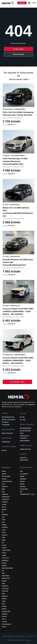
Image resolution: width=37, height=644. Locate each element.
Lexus (4, 553)
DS (3, 512)
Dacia (4, 507)
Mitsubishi (6, 576)
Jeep (3, 538)
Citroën (5, 502)
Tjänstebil (6, 425)
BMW (3, 489)
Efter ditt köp (31, 636)
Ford (4, 520)
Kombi (22, 476)
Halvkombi (24, 474)
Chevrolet (6, 497)
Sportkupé (24, 489)
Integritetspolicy (7, 636)
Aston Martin (7, 481)
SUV (21, 492)
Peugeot (5, 586)
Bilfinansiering (26, 428)
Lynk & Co (5, 558)
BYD (3, 492)
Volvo (4, 627)
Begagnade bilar (8, 417)
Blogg (4, 450)
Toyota (4, 622)
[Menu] (29, 3)
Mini (3, 573)
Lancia (4, 548)
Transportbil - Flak (27, 494)
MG (3, 571)
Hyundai (5, 527)
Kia (3, 543)
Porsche (5, 591)
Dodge (4, 510)
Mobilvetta (6, 578)
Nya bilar (5, 422)
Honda (4, 525)
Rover (4, 599)
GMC (3, 522)
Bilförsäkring (25, 431)
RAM (3, 594)
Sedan (22, 484)
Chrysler (5, 499)
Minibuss (23, 479)
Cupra (4, 504)
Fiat (3, 517)
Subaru (5, 614)
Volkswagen (6, 624)
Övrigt (22, 481)
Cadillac (5, 494)
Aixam (4, 474)
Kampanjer (22, 3)
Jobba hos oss (25, 449)
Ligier (4, 555)
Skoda (4, 606)
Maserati (5, 560)
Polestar (5, 588)
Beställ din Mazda (9, 420)
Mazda (4, 566)
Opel (4, 583)
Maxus (4, 563)
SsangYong (6, 611)
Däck (22, 433)
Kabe (4, 540)
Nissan (4, 581)
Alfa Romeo (6, 476)
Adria (4, 471)
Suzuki (4, 617)
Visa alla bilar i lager (18, 79)
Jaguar (5, 535)
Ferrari (5, 515)
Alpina (4, 479)
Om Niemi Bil (6, 442)
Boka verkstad (7, 433)
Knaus (4, 545)
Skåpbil (23, 487)
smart (4, 609)
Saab (4, 601)
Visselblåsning (20, 636)
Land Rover (6, 550)
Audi (3, 484)
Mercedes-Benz (7, 568)
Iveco (4, 532)
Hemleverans (25, 441)
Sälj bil (23, 420)
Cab (21, 471)
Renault (5, 596)
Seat (3, 604)
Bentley (5, 487)
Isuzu (4, 530)
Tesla (4, 619)
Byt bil (22, 417)
